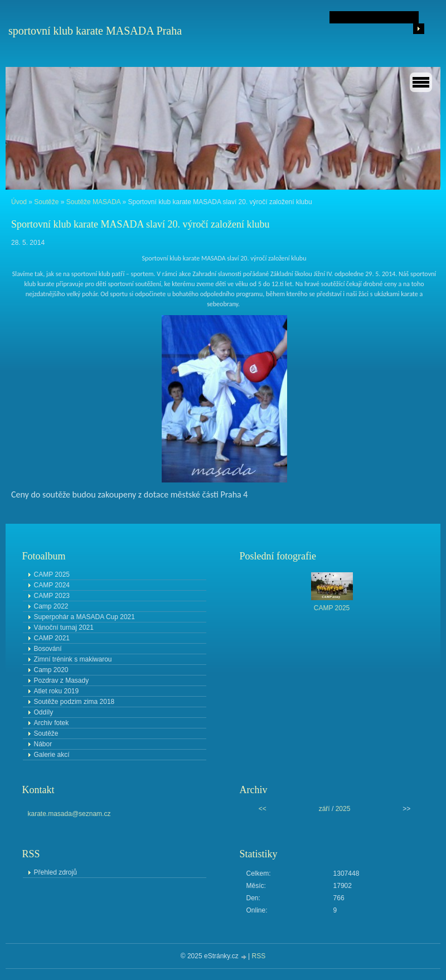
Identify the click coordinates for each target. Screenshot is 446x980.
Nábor (43, 744)
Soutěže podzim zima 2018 (74, 702)
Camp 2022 (51, 606)
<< (263, 809)
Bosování (48, 649)
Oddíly (44, 712)
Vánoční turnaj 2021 (64, 627)
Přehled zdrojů (55, 872)
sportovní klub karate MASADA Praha (95, 31)
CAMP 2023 (52, 596)
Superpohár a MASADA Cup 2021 (84, 617)
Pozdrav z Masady (62, 680)
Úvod (19, 202)
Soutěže (46, 202)
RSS (259, 956)
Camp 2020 (51, 670)
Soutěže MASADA (93, 202)
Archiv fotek (52, 723)
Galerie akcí (52, 755)
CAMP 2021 (52, 638)
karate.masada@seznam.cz (69, 814)
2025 (343, 809)
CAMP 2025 (52, 575)
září (324, 809)
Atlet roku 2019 (57, 691)
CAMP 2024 (52, 585)
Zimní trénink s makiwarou (73, 659)
